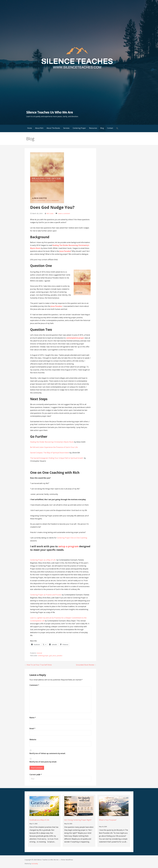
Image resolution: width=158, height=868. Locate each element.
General (39, 653)
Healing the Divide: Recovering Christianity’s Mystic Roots (52, 442)
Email (32, 728)
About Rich (39, 128)
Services (66, 128)
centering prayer (43, 656)
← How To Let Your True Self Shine (38, 665)
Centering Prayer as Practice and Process (46, 595)
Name (33, 718)
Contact (110, 128)
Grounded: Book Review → (86, 665)
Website (33, 740)
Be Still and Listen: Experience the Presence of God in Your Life (54, 447)
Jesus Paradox (65, 251)
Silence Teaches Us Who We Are (50, 112)
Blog (102, 128)
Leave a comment (64, 213)
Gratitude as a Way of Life (39, 820)
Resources (93, 128)
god (51, 656)
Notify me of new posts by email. (43, 762)
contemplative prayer (75, 338)
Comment (34, 685)
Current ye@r (36, 775)
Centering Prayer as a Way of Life (43, 560)
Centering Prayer (79, 128)
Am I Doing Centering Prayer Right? (78, 820)
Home (30, 128)
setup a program (68, 546)
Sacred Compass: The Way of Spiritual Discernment (50, 453)
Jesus (54, 656)
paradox (60, 656)
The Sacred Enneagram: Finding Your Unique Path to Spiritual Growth (57, 458)
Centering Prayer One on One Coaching (72, 538)
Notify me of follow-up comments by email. (48, 753)
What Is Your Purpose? (108, 820)
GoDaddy (35, 864)
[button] (117, 128)
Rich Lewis (50, 213)
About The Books (53, 128)
